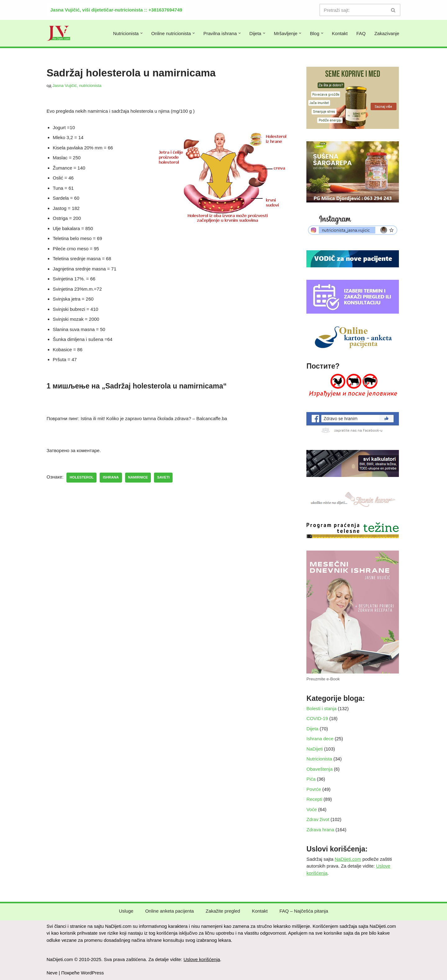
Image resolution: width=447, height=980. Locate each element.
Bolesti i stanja (321, 708)
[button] (142, 33)
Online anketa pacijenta (170, 911)
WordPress (93, 973)
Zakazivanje (387, 33)
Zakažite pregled (223, 911)
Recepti (314, 799)
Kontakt (340, 33)
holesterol (81, 477)
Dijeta (312, 729)
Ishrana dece (320, 739)
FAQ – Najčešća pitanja (304, 911)
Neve (52, 973)
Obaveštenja (319, 769)
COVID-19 (317, 718)
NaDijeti (315, 749)
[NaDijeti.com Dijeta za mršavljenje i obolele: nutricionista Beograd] (59, 33)
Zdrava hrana (320, 830)
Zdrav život (318, 819)
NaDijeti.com (348, 859)
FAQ (361, 33)
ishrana (111, 477)
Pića (311, 779)
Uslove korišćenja (202, 959)
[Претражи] (353, 10)
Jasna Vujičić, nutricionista (77, 86)
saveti (163, 477)
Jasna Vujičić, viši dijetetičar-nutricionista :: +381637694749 (116, 10)
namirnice (138, 477)
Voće (312, 809)
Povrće (314, 789)
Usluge (126, 911)
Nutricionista (319, 759)
